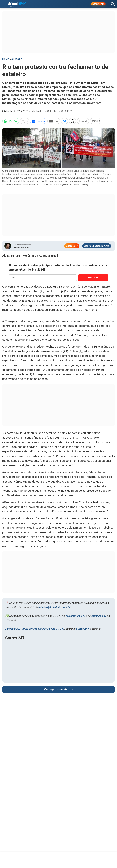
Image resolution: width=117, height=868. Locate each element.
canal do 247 (99, 616)
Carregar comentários (58, 689)
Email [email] (54, 121)
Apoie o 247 (72, 246)
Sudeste (17, 59)
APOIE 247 (98, 4)
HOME (6, 59)
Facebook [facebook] (38, 121)
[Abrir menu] (4, 4)
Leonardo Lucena (22, 247)
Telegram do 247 (75, 616)
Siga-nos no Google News (97, 246)
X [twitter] (25, 121)
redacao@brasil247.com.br (54, 607)
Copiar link (83, 121)
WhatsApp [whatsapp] (11, 121)
